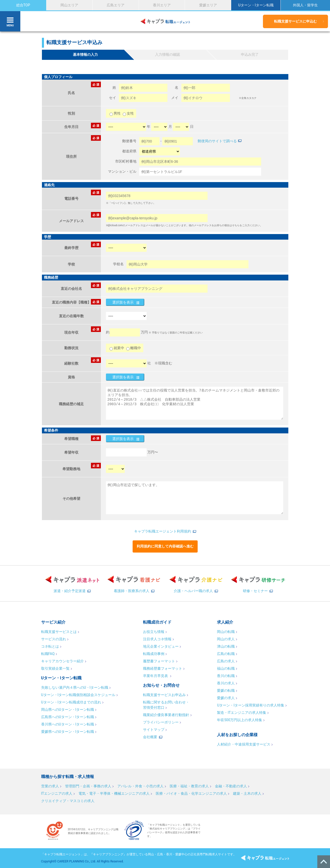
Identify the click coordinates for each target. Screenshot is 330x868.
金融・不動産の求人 (231, 786)
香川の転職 (226, 676)
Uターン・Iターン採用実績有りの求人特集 (251, 705)
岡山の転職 (226, 632)
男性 (115, 113)
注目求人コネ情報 (157, 639)
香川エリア (162, 5)
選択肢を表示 (123, 302)
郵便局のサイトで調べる (217, 141)
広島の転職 (226, 654)
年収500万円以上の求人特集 (240, 720)
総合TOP (23, 5)
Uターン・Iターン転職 (256, 5)
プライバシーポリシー (161, 722)
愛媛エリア (208, 5)
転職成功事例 (154, 654)
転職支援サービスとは (59, 632)
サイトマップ (154, 730)
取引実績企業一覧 (55, 668)
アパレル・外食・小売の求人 (140, 786)
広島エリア (116, 5)
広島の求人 (226, 661)
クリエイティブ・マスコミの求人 (68, 801)
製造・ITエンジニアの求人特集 (242, 713)
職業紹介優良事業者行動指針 (166, 715)
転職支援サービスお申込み (164, 695)
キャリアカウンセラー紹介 (62, 661)
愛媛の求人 (226, 698)
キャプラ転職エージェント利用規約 (163, 531)
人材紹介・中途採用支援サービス (244, 744)
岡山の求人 (226, 639)
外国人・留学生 (305, 5)
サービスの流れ (54, 639)
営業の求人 (50, 786)
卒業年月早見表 (156, 676)
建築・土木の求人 (247, 793)
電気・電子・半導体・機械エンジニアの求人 (114, 793)
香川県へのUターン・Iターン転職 (68, 724)
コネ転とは (50, 646)
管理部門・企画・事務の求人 (88, 786)
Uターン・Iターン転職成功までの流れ (71, 702)
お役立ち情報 (154, 632)
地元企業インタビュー (161, 646)
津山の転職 (226, 646)
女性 (128, 113)
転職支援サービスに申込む (295, 21)
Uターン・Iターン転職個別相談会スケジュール (78, 695)
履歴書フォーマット (159, 661)
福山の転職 (226, 668)
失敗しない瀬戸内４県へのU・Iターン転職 (75, 687)
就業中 (117, 348)
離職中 (134, 348)
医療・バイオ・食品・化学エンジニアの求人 (191, 793)
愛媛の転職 (226, 690)
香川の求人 (226, 683)
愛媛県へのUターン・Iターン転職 (68, 732)
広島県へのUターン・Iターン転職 (68, 717)
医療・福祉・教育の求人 (189, 786)
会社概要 (150, 737)
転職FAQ (48, 654)
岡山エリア (69, 5)
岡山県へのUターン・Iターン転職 (68, 710)
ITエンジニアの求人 (57, 793)
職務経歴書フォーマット (163, 668)
